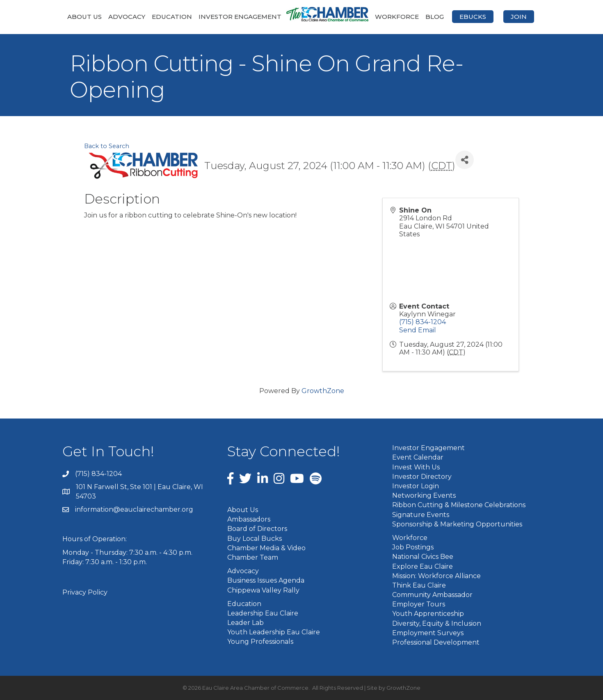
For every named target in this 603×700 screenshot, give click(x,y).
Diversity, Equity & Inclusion (437, 623)
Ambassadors (249, 519)
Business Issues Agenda (266, 580)
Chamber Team (253, 557)
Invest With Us (416, 467)
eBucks (473, 17)
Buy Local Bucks (255, 539)
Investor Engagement (240, 17)
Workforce (397, 17)
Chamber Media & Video (266, 548)
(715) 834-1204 (423, 322)
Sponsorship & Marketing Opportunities (457, 524)
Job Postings (413, 547)
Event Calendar (418, 457)
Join (519, 17)
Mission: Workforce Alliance (436, 576)
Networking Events (424, 495)
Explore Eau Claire (423, 566)
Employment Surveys (428, 633)
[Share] (465, 160)
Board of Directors (257, 529)
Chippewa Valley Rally (263, 590)
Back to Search (107, 146)
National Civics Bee (423, 557)
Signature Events (421, 515)
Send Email (418, 330)
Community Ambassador (432, 595)
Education (172, 17)
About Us (85, 17)
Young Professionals (260, 642)
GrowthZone (323, 391)
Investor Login (416, 486)
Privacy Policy (85, 592)
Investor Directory (422, 477)
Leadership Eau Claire (263, 613)
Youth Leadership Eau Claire (274, 632)
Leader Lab (246, 623)
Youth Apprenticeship (428, 614)
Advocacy (127, 17)
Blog (435, 17)
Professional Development (436, 642)
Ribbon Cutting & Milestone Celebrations (459, 505)
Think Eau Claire (419, 585)
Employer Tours (419, 604)
